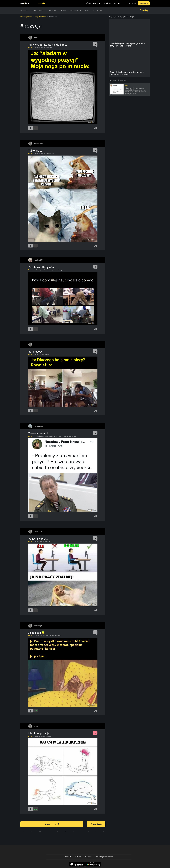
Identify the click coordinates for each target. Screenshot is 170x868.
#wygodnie (51, 153)
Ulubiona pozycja (39, 733)
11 (49, 832)
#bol (37, 354)
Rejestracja (144, 3)
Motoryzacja (97, 10)
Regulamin (89, 857)
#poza (63, 270)
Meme (30, 47)
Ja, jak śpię (36, 633)
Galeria (42, 10)
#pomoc (46, 270)
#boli (48, 636)
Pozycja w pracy (38, 539)
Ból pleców (35, 352)
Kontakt (68, 857)
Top (118, 3)
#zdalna (49, 541)
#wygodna (49, 47)
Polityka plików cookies (104, 857)
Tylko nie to (35, 151)
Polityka (63, 10)
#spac (38, 636)
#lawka (58, 270)
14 (23, 832)
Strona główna (26, 17)
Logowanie (132, 3)
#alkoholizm (40, 436)
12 (40, 832)
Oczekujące (94, 3)
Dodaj (43, 3)
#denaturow (72, 436)
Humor (33, 10)
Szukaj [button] (145, 10)
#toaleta (38, 153)
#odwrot (53, 436)
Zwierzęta (24, 10)
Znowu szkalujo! (38, 433)
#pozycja (42, 47)
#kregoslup (58, 636)
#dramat (38, 736)
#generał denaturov (62, 436)
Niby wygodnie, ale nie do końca (48, 45)
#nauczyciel (40, 270)
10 (57, 832)
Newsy (87, 10)
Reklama (78, 857)
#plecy (47, 354)
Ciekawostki (52, 10)
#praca (37, 541)
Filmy (108, 3)
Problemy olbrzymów (41, 267)
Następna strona (52, 824)
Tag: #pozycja (41, 17)
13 (31, 832)
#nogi (37, 47)
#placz (49, 736)
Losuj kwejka (96, 824)
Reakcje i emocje (75, 10)
